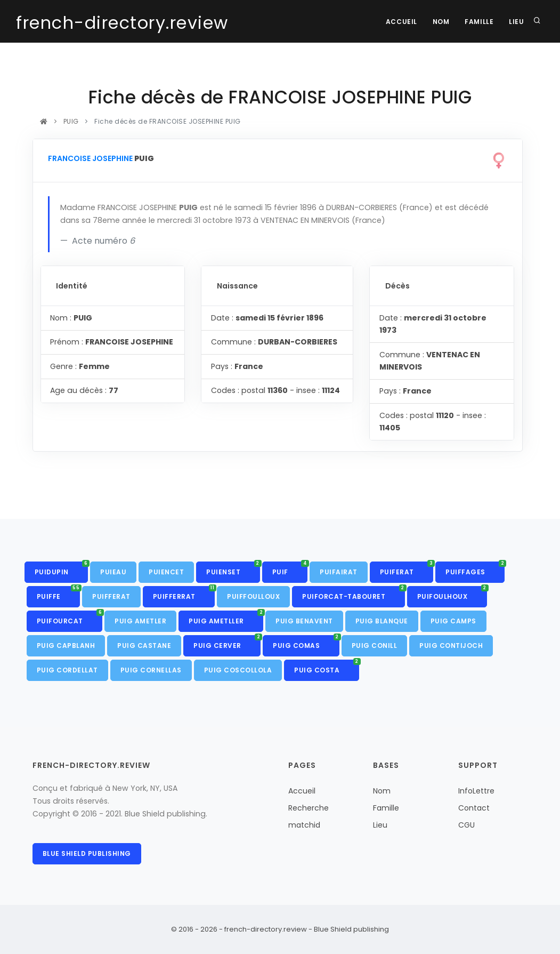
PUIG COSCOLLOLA (238, 670)
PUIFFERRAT (184, 594)
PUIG (71, 121)
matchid (304, 825)
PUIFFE (59, 594)
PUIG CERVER (227, 643)
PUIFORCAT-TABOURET (354, 594)
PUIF (290, 569)
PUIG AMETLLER (226, 618)
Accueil (399, 22)
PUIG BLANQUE (382, 621)
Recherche (309, 808)
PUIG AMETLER (140, 621)
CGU (466, 825)
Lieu (516, 22)
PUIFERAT (407, 569)
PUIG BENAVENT (304, 621)
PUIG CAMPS (453, 621)
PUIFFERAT (111, 596)
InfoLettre (476, 791)
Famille (478, 22)
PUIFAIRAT (339, 572)
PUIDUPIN (62, 569)
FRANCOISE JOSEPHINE (90, 158)
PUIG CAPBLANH (66, 646)
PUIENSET (233, 569)
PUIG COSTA (327, 667)
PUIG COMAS (306, 643)
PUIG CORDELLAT (67, 670)
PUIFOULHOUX (452, 594)
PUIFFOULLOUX (253, 596)
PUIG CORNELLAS (151, 670)
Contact (474, 808)
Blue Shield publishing (87, 853)
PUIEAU (113, 572)
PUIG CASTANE (144, 646)
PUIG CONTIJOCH (451, 646)
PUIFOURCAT (70, 618)
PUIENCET (166, 572)
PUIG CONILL (375, 646)
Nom (440, 22)
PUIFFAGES (475, 569)
